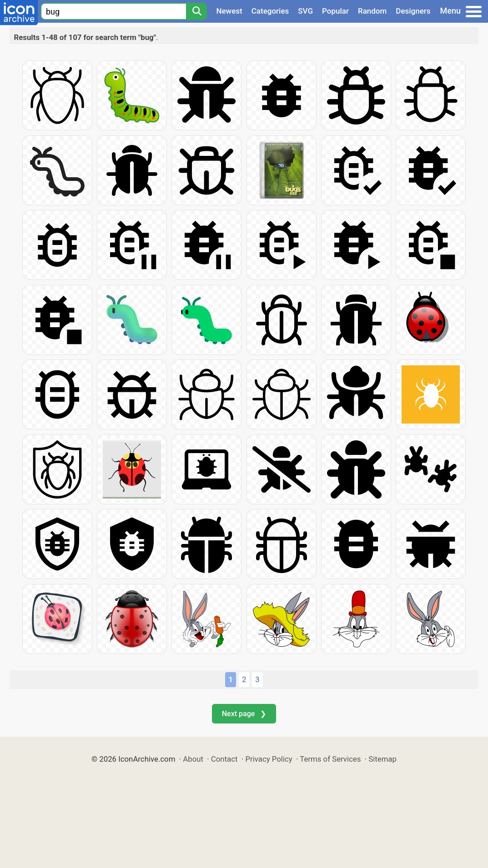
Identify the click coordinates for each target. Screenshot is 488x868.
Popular (335, 11)
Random (372, 11)
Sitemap (382, 759)
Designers (413, 11)
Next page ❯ (244, 714)
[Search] (196, 11)
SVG (305, 11)
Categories (270, 11)
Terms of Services (330, 759)
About (193, 759)
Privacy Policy (269, 759)
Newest (229, 11)
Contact (224, 759)
